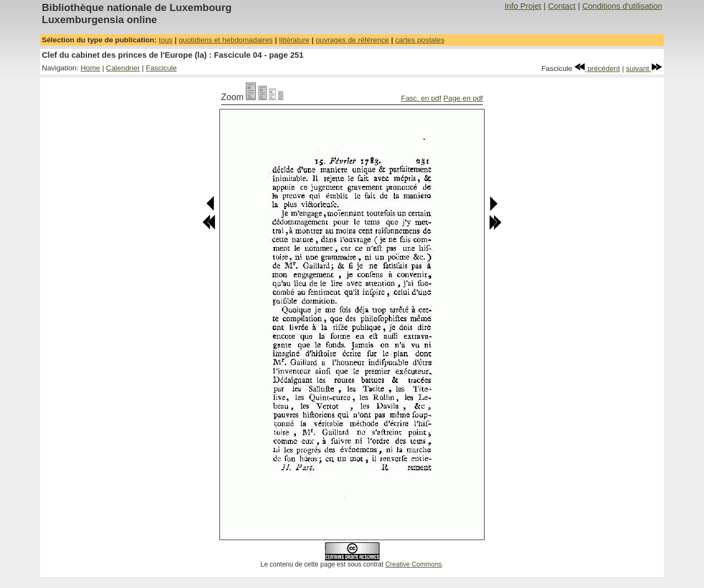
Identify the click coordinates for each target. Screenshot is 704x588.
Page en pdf (463, 98)
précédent (597, 68)
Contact (562, 6)
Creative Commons (413, 564)
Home (90, 68)
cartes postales (420, 40)
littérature (294, 40)
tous (166, 40)
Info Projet (523, 6)
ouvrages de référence (352, 40)
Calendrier (123, 68)
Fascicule (161, 68)
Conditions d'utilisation (622, 6)
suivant (644, 68)
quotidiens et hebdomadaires (226, 40)
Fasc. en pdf (421, 98)
